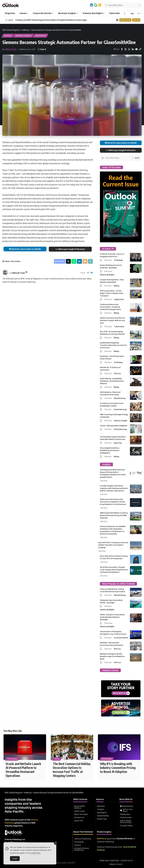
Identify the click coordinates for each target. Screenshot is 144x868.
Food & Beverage (120, 409)
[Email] (136, 49)
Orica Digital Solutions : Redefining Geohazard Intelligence (110, 450)
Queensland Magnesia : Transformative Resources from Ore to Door (113, 345)
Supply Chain (119, 299)
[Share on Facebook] (122, 49)
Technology (118, 260)
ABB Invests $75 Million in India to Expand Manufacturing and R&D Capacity (114, 515)
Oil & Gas (117, 373)
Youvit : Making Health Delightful (114, 426)
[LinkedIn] (91, 5)
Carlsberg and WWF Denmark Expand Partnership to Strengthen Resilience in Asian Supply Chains (52, 20)
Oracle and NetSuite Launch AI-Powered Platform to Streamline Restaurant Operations (23, 770)
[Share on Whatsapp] (129, 49)
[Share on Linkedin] (133, 49)
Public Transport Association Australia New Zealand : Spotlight (112, 617)
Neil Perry (102, 839)
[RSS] (100, 5)
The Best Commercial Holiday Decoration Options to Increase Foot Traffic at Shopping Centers (72, 770)
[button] (125, 13)
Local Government (121, 638)
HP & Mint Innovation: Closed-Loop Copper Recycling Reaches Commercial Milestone (114, 570)
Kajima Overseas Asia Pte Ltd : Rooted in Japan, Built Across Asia (113, 320)
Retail (57, 759)
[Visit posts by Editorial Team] (5, 273)
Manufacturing (120, 398)
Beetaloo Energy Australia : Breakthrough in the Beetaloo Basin (112, 656)
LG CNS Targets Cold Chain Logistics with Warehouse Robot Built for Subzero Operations (114, 488)
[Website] (88, 273)
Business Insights (23, 36)
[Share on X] (125, 49)
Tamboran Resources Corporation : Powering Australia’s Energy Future (110, 307)
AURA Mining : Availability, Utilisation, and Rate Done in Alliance (112, 381)
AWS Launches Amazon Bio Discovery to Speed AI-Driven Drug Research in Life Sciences (113, 502)
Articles (8, 36)
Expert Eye (118, 443)
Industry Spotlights (107, 275)
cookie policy (35, 853)
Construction (119, 326)
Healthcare (41, 36)
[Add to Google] (96, 5)
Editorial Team (11, 49)
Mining (117, 286)
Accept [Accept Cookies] (15, 858)
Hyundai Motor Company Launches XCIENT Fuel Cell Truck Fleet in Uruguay (113, 545)
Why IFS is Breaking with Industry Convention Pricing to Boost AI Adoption (118, 768)
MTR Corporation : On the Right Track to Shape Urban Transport (112, 293)
